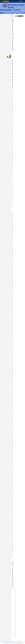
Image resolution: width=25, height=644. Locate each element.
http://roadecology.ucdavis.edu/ (13, 191)
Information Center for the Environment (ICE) (9, 643)
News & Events (8, 13)
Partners (20, 13)
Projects (15, 13)
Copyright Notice (20, 643)
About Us (21, 1)
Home (2, 13)
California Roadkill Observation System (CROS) (15, 614)
